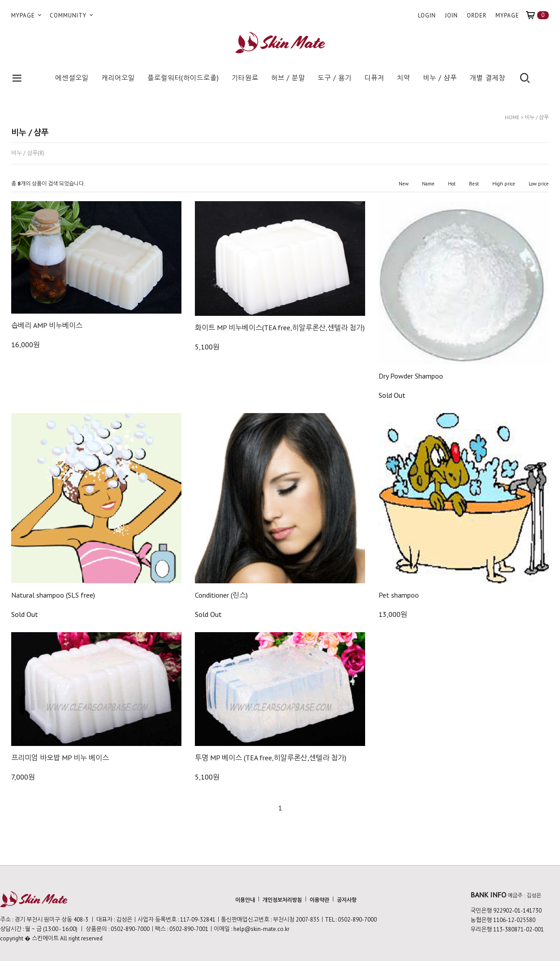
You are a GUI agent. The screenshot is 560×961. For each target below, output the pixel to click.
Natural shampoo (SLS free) (53, 595)
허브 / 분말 (288, 78)
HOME (512, 117)
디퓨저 (374, 78)
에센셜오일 (72, 78)
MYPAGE (27, 15)
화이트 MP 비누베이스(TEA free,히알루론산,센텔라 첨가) (280, 328)
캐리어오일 (118, 78)
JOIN (451, 15)
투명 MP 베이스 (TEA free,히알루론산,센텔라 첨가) (271, 758)
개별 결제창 (487, 78)
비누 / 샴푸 (440, 78)
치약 (404, 78)
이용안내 (245, 899)
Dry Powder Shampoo (411, 376)
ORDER (477, 15)
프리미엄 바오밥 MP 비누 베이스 (60, 758)
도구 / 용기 (335, 78)
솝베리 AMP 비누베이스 (47, 325)
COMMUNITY (72, 15)
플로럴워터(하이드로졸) (183, 78)
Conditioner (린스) (221, 595)
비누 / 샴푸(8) (28, 153)
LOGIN (427, 15)
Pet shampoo (399, 595)
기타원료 (245, 78)
